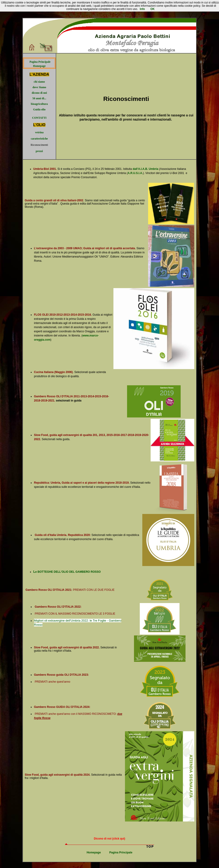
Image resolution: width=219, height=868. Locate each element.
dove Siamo (39, 87)
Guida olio (39, 109)
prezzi (39, 151)
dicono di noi (39, 93)
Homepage (39, 66)
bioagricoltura (39, 104)
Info (142, 9)
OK (152, 9)
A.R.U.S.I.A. (135, 173)
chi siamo (39, 82)
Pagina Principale (40, 62)
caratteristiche (39, 139)
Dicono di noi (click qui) (109, 839)
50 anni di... (39, 98)
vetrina (39, 132)
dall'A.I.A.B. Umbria (145, 169)
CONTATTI (39, 118)
